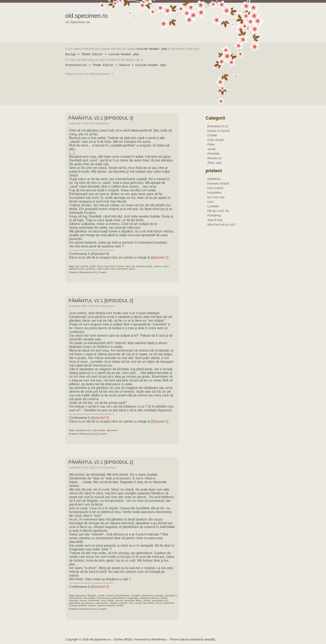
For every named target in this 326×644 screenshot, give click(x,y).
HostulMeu (214, 193)
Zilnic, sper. (215, 163)
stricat (159, 603)
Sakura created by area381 (198, 639)
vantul (101, 605)
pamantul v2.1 (77, 269)
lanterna (141, 266)
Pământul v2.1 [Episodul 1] (101, 462)
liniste (164, 598)
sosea (138, 603)
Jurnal (211, 149)
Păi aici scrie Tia (218, 211)
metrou (158, 266)
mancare (74, 600)
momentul (94, 600)
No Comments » (100, 123)
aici (121, 257)
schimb (123, 603)
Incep (121, 266)
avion (100, 266)
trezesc (92, 605)
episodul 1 (171, 595)
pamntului (75, 603)
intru (128, 266)
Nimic (139, 600)
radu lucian (103, 269)
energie (159, 595)
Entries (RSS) (123, 639)
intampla (145, 598)
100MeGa (214, 179)
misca (83, 600)
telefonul (169, 603)
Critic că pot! (216, 140)
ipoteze (155, 598)
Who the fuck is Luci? (222, 225)
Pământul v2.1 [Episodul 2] (101, 301)
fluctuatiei (90, 598)
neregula (129, 600)
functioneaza (104, 598)
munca (119, 600)
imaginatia (133, 598)
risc (113, 269)
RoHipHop (214, 215)
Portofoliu (214, 154)
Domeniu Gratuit (218, 183)
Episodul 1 (160, 257)
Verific (120, 605)
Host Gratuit (215, 188)
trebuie (83, 605)
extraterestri (76, 598)
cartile (101, 595)
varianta (111, 605)
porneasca (88, 603)
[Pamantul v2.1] (88, 272)
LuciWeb (213, 206)
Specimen (122, 269)
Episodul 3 (100, 418)
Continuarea (122, 595)
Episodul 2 (100, 587)
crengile (135, 595)
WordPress (159, 639)
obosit (147, 600)
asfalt (92, 266)
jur (133, 266)
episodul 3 (110, 266)
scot (131, 603)
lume (150, 266)
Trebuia (73, 605)
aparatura (81, 595)
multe (111, 600)
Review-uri (214, 158)
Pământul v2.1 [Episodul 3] (101, 118)
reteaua (113, 603)
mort (166, 266)
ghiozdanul (119, 598)
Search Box (215, 220)
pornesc (91, 269)
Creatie (103, 272)
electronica (148, 595)
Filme (211, 144)
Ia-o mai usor (216, 197)
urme (132, 269)
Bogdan (92, 595)
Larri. (211, 202)
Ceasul (110, 595)
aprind (84, 266)
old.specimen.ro (86, 16)
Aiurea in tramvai (219, 131)
